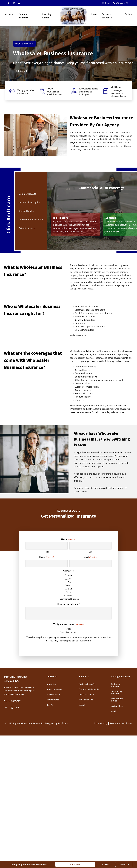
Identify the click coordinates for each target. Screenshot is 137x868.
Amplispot (63, 723)
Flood (70, 585)
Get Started (21, 71)
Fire (70, 582)
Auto (70, 579)
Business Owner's (87, 684)
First (47, 552)
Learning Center (47, 16)
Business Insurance (107, 16)
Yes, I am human (70, 632)
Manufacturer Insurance (117, 700)
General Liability (86, 694)
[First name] (47, 546)
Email (90, 557)
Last (90, 552)
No (70, 629)
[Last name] (91, 546)
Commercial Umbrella (89, 689)
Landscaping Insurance (116, 692)
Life (70, 592)
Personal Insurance (23, 16)
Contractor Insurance (116, 685)
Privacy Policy (100, 723)
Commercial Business (70, 599)
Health (70, 596)
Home (93, 14)
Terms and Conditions (121, 723)
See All (50, 705)
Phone (47, 557)
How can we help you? (68, 604)
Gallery (128, 14)
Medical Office (117, 706)
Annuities (52, 684)
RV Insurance (53, 700)
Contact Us (124, 864)
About (8, 14)
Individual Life (54, 694)
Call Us (105, 864)
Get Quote (75, 864)
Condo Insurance (55, 689)
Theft (70, 589)
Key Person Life (86, 700)
